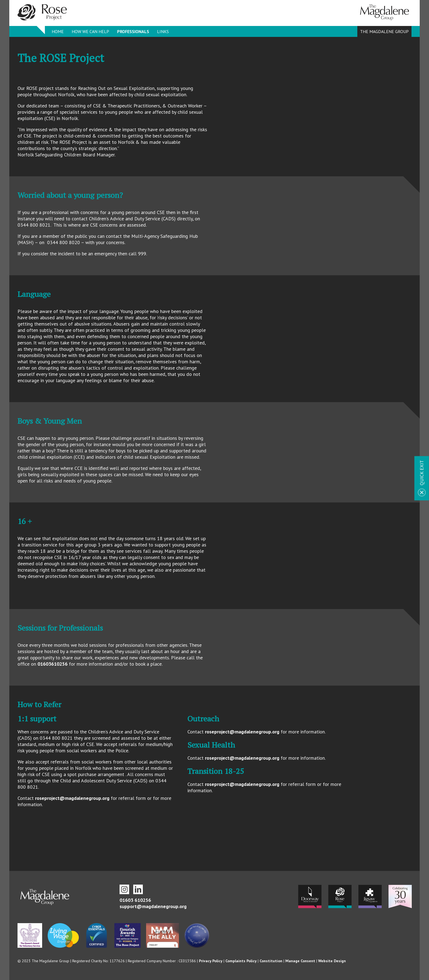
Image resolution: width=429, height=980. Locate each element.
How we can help (90, 31)
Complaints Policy (241, 961)
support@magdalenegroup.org (153, 906)
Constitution (271, 961)
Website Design (332, 961)
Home (58, 31)
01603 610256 (135, 900)
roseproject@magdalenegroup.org (72, 798)
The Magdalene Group (384, 31)
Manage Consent (300, 961)
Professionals (133, 31)
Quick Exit (422, 473)
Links (163, 31)
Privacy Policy (211, 961)
